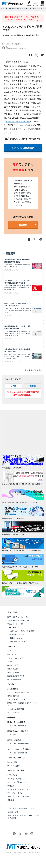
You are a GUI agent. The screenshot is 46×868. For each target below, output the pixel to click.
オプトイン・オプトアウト (18, 789)
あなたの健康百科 (17, 709)
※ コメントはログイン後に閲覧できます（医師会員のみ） (23, 393)
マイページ (12, 651)
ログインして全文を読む (23, 148)
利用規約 (11, 786)
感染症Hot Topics (17, 635)
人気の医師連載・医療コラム (19, 620)
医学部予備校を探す (15, 679)
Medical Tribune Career (19, 744)
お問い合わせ (13, 775)
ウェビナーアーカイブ (19, 642)
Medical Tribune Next (18, 753)
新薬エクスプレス (17, 638)
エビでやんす (13, 669)
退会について (13, 812)
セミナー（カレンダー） (17, 658)
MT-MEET (14, 735)
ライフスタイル (13, 713)
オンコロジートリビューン (20, 692)
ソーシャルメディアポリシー (18, 796)
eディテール (12, 655)
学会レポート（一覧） (16, 624)
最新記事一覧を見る (32, 370)
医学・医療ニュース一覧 (32, 8)
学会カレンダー (13, 665)
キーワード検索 (13, 672)
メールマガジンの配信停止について (22, 808)
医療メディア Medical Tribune (11, 8)
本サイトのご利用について (18, 782)
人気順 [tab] (13, 386)
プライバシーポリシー (16, 793)
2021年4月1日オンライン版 (18, 121)
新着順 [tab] (33, 386)
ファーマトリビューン (19, 699)
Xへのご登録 (12, 762)
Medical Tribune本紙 (18, 726)
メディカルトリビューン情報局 (22, 631)
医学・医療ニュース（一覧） (18, 617)
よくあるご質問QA (15, 779)
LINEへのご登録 (13, 766)
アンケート (12, 662)
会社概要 (11, 800)
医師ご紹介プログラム (16, 676)
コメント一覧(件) (13, 379)
